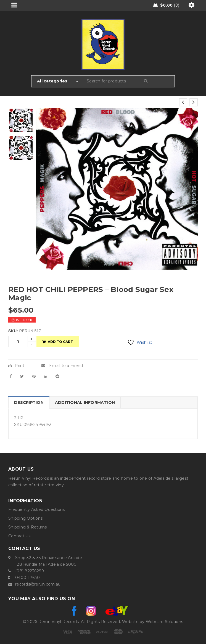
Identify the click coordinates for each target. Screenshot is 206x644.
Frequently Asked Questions (37, 509)
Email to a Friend (62, 366)
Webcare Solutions (164, 622)
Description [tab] (29, 402)
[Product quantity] (18, 342)
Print (16, 366)
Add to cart (60, 342)
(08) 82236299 (30, 571)
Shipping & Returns (28, 527)
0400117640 (28, 578)
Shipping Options (25, 518)
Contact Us (19, 536)
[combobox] (56, 81)
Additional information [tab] (85, 402)
